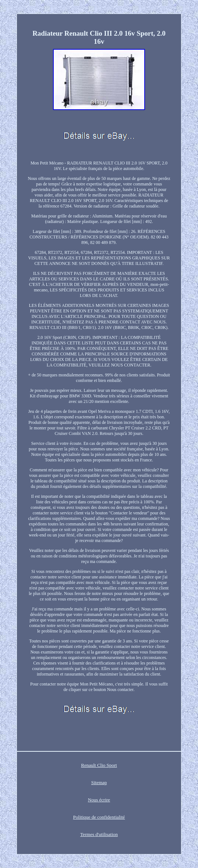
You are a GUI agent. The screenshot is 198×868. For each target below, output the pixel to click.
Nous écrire (99, 800)
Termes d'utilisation (99, 834)
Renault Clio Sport (99, 765)
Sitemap (99, 782)
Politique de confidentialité (99, 817)
